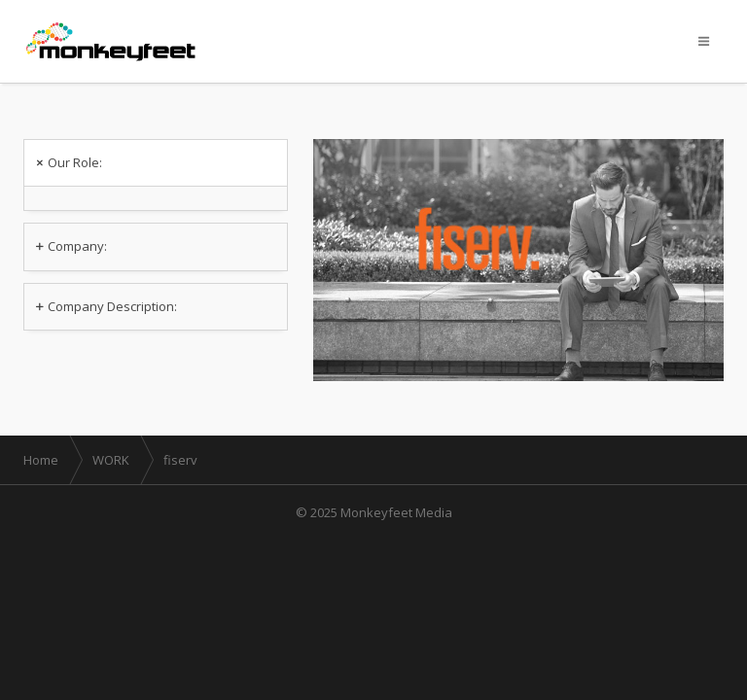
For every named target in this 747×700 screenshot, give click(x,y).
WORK (111, 460)
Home (41, 460)
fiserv (180, 460)
